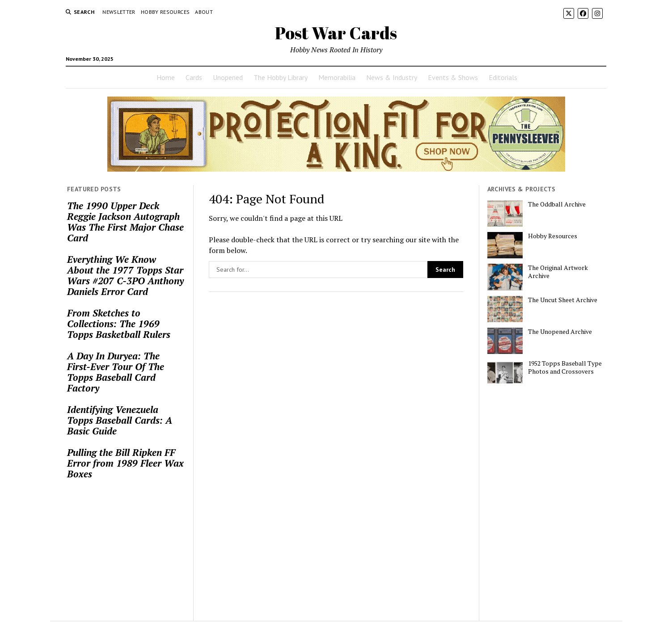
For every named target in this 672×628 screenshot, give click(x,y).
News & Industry (392, 77)
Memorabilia (337, 77)
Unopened (228, 77)
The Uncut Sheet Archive (563, 300)
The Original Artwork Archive (558, 272)
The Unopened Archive (560, 332)
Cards (194, 77)
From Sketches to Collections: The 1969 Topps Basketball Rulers (119, 324)
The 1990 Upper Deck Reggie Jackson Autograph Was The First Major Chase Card (125, 222)
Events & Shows (453, 77)
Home (166, 77)
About (204, 12)
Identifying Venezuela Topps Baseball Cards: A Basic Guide (120, 420)
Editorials (503, 77)
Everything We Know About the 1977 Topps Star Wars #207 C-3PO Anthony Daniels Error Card (125, 275)
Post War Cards (336, 33)
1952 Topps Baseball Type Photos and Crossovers (565, 367)
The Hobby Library (281, 77)
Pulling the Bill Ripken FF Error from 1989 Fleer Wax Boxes (125, 463)
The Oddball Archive (557, 204)
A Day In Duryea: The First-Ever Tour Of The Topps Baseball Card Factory (116, 372)
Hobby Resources (165, 12)
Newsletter (119, 12)
